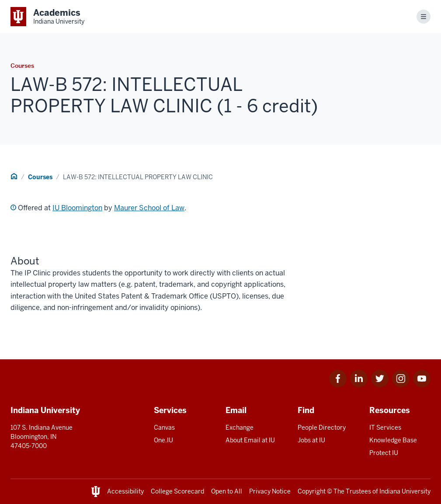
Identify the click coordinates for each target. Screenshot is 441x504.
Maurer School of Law (149, 208)
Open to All (227, 491)
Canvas (164, 428)
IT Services (385, 428)
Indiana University (405, 491)
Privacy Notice (270, 491)
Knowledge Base (393, 440)
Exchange (240, 428)
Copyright (312, 491)
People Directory (322, 428)
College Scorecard (177, 491)
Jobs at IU (311, 440)
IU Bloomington (77, 208)
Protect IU (384, 453)
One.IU (163, 440)
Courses (40, 177)
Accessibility (125, 491)
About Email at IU (250, 440)
